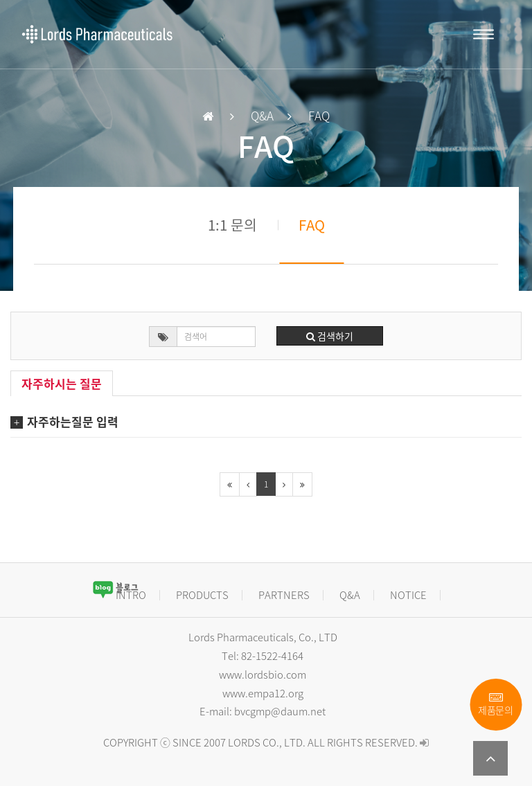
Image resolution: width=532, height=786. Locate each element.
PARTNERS (284, 595)
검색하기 (330, 336)
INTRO (131, 595)
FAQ (312, 225)
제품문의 (496, 705)
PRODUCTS (202, 595)
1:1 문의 (232, 225)
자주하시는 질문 (62, 383)
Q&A (350, 595)
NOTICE (408, 595)
